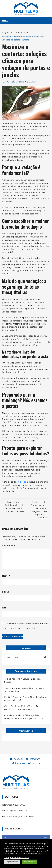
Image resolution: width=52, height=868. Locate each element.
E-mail (6, 592)
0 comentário (30, 82)
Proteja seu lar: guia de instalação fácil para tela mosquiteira (15, 508)
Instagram (33, 759)
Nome (6, 576)
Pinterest (19, 763)
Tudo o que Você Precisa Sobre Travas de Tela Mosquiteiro (24, 690)
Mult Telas (21, 482)
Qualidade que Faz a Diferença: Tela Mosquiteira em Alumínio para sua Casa (24, 717)
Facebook (17, 759)
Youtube (34, 763)
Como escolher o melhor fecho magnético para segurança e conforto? (39, 511)
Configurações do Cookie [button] (17, 858)
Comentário (9, 545)
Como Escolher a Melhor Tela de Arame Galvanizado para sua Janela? (23, 708)
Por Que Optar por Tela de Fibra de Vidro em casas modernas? (26, 699)
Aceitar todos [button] (30, 862)
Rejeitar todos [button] (12, 862)
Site (4, 608)
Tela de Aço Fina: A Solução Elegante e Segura (23, 680)
